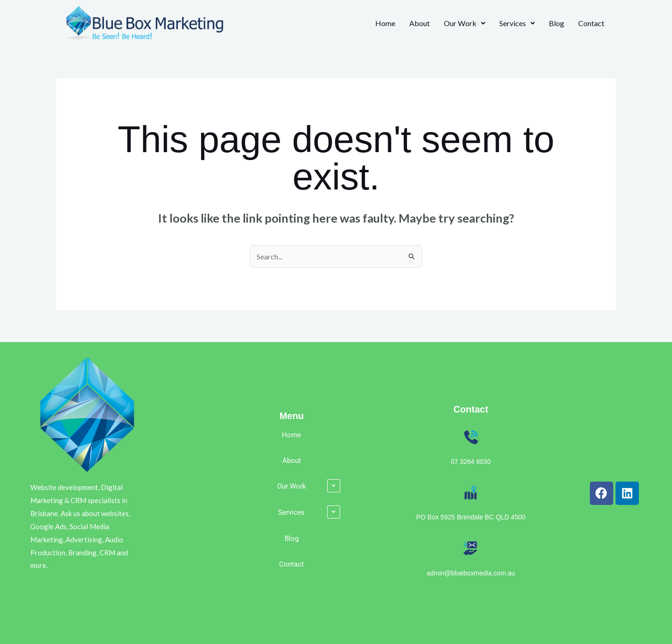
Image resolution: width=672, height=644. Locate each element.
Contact (591, 23)
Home (385, 23)
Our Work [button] (465, 23)
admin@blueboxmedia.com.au (471, 573)
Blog (556, 23)
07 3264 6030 (471, 462)
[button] (465, 23)
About (420, 23)
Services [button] (517, 23)
